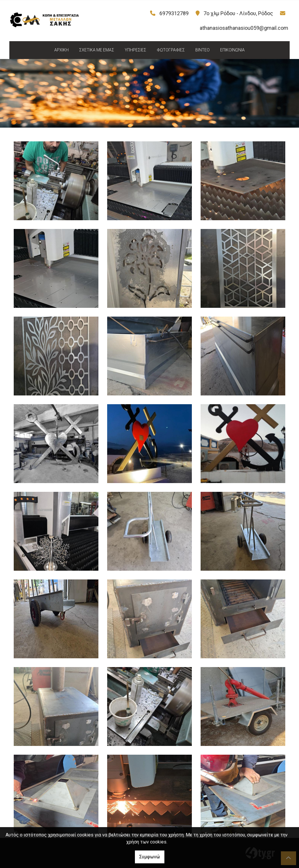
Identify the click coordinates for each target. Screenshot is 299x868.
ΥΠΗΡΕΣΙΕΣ (135, 50)
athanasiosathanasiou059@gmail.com (244, 28)
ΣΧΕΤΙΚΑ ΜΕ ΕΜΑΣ (97, 50)
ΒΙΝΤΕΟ (202, 50)
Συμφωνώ (150, 857)
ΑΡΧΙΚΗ (61, 50)
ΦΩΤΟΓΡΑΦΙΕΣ (171, 50)
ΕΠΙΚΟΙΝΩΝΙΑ (232, 50)
